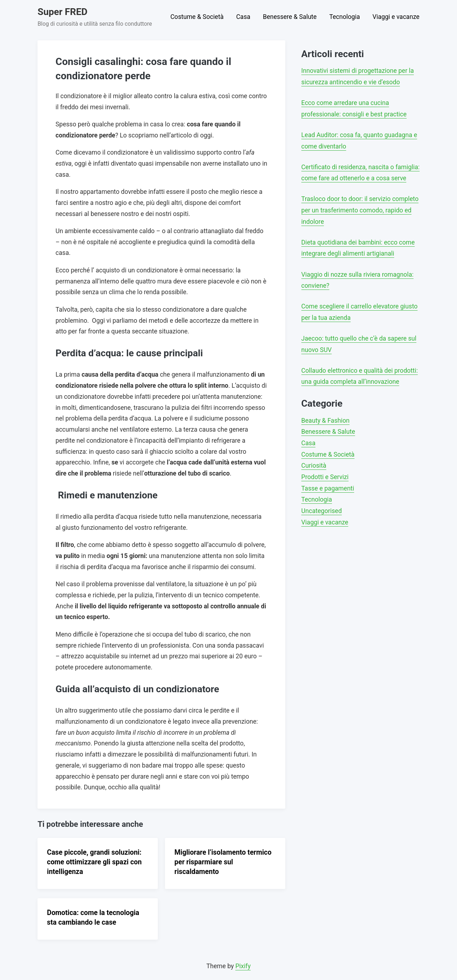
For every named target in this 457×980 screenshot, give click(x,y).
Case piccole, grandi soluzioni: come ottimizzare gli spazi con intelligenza (94, 862)
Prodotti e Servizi (325, 477)
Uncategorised (322, 511)
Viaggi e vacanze (396, 17)
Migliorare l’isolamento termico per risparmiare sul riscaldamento (223, 862)
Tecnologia (345, 17)
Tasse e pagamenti (328, 488)
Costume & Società (197, 17)
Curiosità (314, 466)
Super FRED (62, 12)
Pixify (243, 966)
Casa (243, 17)
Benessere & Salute (290, 17)
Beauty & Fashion (325, 421)
